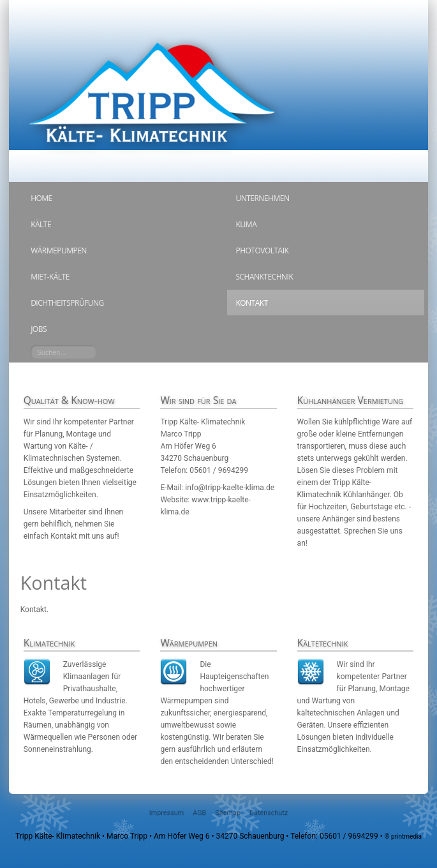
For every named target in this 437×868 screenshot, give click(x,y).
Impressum (167, 813)
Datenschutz (269, 813)
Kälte (41, 224)
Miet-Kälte (50, 277)
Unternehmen (262, 198)
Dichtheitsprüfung (67, 303)
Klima (246, 224)
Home (41, 198)
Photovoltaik (262, 251)
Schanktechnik (264, 277)
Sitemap (228, 813)
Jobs (39, 329)
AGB (199, 813)
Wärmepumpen (59, 251)
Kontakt (251, 303)
